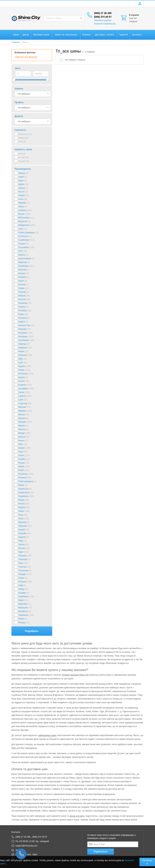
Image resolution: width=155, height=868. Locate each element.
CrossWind (24, 247)
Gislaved (23, 329)
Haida (21, 351)
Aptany (22, 188)
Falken (22, 288)
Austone (22, 210)
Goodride (23, 333)
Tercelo (22, 548)
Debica (22, 255)
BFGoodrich (24, 218)
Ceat (21, 229)
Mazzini (22, 418)
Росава (22, 623)
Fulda (21, 314)
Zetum (21, 619)
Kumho (22, 381)
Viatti (21, 585)
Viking (21, 589)
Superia (22, 537)
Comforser (23, 236)
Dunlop (22, 273)
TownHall (23, 559)
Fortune (22, 307)
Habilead (23, 348)
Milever (22, 426)
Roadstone (24, 496)
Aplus (21, 181)
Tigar (21, 552)
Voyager (22, 593)
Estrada (22, 285)
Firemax (22, 299)
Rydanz (22, 507)
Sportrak (22, 522)
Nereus (22, 437)
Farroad (22, 292)
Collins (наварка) (27, 233)
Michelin (22, 422)
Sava (21, 515)
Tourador (23, 556)
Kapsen (22, 366)
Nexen (21, 441)
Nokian (22, 448)
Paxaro (22, 463)
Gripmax (22, 344)
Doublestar (24, 266)
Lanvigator (23, 389)
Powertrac (23, 474)
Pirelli (21, 470)
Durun (21, 281)
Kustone (22, 385)
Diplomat (23, 262)
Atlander (22, 203)
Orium (21, 455)
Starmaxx (23, 526)
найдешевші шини (47, 735)
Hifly (20, 359)
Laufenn (22, 396)
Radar (21, 485)
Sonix (21, 519)
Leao (21, 400)
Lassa (21, 392)
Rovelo (22, 504)
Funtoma (23, 318)
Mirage (22, 433)
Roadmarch (24, 493)
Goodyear (23, 337)
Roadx (21, 500)
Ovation (22, 459)
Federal (22, 296)
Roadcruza (24, 489)
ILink (21, 363)
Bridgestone (24, 225)
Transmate (23, 571)
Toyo (21, 563)
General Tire (24, 325)
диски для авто (77, 816)
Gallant (22, 322)
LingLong (23, 403)
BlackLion (23, 221)
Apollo (21, 184)
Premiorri (23, 478)
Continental (24, 240)
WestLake (23, 608)
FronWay (23, 311)
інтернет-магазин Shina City (75, 675)
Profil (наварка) (26, 481)
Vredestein (23, 597)
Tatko (21, 541)
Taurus (22, 545)
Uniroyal (22, 582)
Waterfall (23, 604)
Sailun (21, 511)
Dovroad (22, 270)
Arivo (21, 199)
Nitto (21, 444)
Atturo (21, 207)
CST (21, 251)
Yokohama (23, 615)
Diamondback (25, 259)
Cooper (22, 244)
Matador (22, 411)
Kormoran (23, 374)
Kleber (21, 370)
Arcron (21, 192)
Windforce (23, 611)
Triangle (22, 574)
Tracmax (22, 567)
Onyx (21, 452)
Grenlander (24, 340)
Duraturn (23, 277)
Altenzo (22, 173)
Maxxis (22, 415)
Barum (21, 214)
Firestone (23, 303)
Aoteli (21, 177)
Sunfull (22, 530)
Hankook (23, 355)
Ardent (21, 195)
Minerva (22, 429)
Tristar (21, 578)
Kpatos (22, 377)
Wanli (21, 600)
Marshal (22, 407)
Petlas (21, 467)
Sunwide (22, 533)
